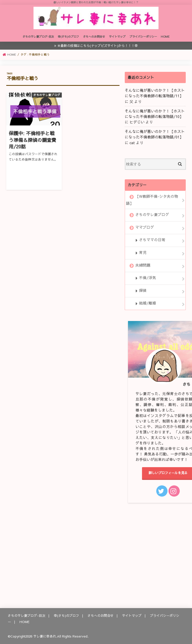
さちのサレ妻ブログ (152, 215)
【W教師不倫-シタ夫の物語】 (152, 200)
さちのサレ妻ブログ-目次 (38, 37)
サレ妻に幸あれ (45, 636)
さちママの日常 (152, 240)
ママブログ (145, 227)
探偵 (143, 290)
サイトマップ (117, 37)
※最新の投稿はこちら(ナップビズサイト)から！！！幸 (97, 46)
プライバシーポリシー (143, 37)
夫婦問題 (143, 265)
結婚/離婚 (147, 303)
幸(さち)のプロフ (68, 37)
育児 (143, 252)
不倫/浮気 (147, 278)
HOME (165, 37)
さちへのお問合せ (94, 37)
